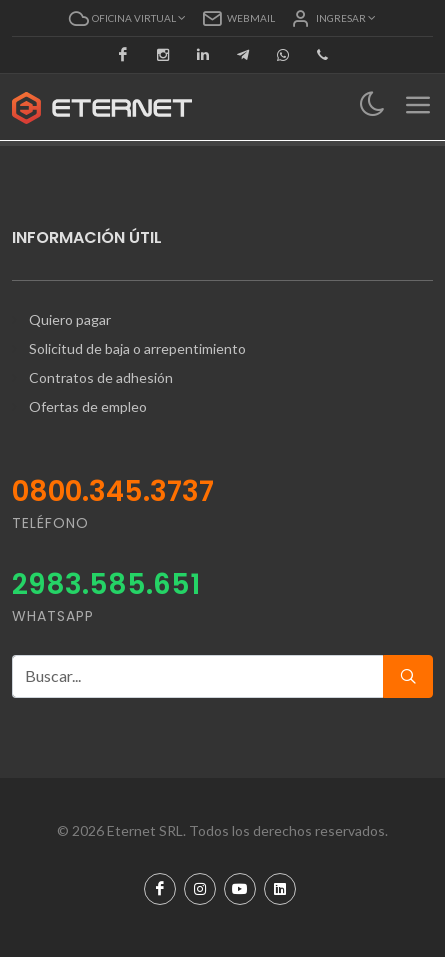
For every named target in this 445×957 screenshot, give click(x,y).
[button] (127, 18)
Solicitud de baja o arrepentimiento (137, 348)
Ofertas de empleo (88, 406)
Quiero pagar (70, 319)
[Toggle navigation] (372, 106)
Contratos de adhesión (101, 377)
